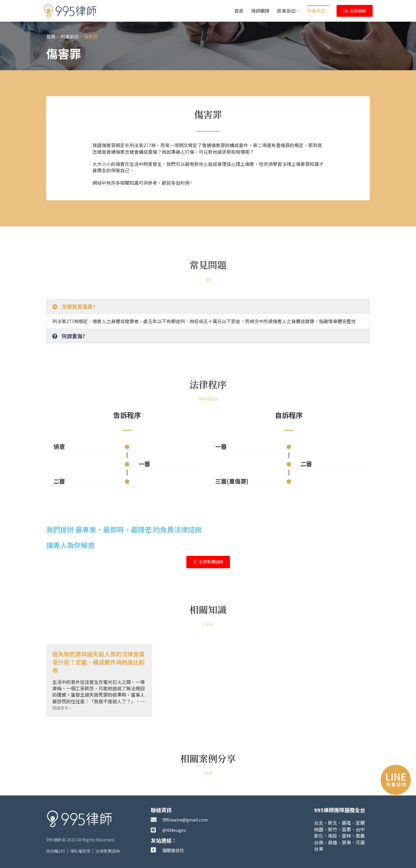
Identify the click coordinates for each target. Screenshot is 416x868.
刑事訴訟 (318, 11)
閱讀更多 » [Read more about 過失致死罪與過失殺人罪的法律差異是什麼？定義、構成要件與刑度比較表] (62, 708)
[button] (208, 306)
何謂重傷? (73, 336)
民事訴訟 (288, 11)
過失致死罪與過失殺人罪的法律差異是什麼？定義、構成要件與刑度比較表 (99, 662)
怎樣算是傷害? (79, 306)
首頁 (239, 11)
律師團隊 (260, 11)
